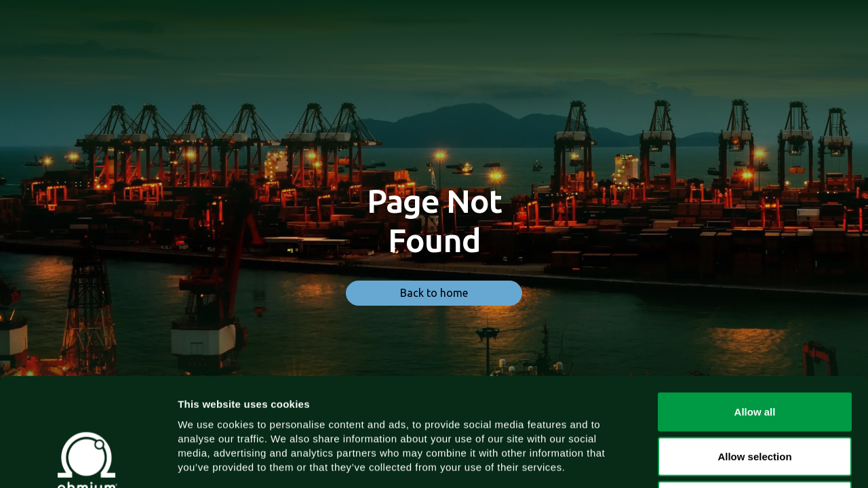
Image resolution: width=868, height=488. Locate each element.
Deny (755, 399)
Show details (712, 461)
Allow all (755, 310)
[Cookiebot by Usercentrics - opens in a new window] (88, 462)
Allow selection (754, 355)
